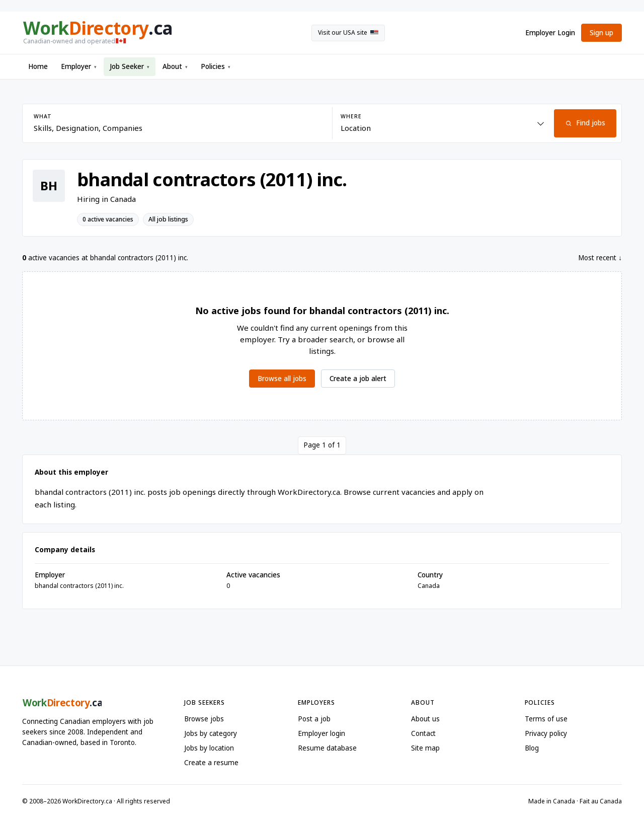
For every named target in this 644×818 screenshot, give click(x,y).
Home (38, 66)
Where (351, 116)
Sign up (601, 33)
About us (425, 719)
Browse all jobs (282, 379)
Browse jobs (204, 719)
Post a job (314, 719)
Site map (425, 748)
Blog (532, 748)
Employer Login (550, 33)
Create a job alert (358, 379)
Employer (79, 66)
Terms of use (546, 719)
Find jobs (585, 123)
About (175, 66)
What (43, 116)
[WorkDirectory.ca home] (97, 33)
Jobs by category (211, 733)
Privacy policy (546, 733)
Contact (423, 733)
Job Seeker (130, 66)
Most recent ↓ (600, 258)
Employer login (321, 733)
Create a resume (211, 763)
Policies (216, 66)
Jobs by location (209, 748)
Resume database (327, 748)
